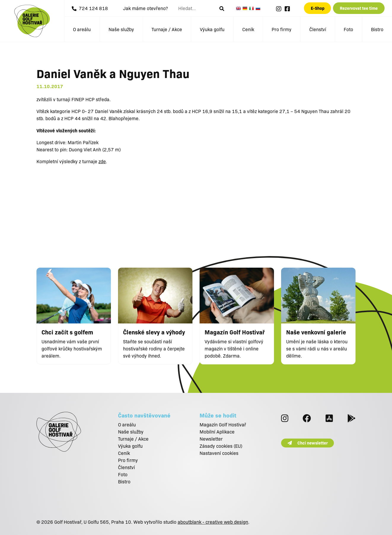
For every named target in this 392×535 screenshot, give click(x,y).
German (246, 8)
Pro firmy (282, 29)
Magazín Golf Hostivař (223, 424)
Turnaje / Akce (167, 29)
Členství (318, 29)
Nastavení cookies (219, 453)
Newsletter (211, 439)
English (239, 8)
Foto (348, 29)
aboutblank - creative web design (213, 522)
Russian (259, 8)
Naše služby (121, 29)
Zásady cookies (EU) (221, 446)
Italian (252, 8)
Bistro (377, 29)
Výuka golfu (212, 29)
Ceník (248, 29)
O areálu (82, 29)
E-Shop (318, 8)
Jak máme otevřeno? (145, 8)
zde (102, 161)
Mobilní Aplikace (217, 432)
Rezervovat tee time (359, 8)
